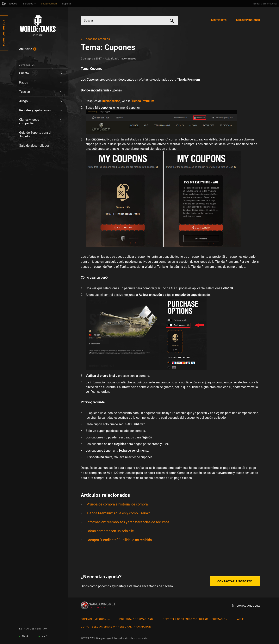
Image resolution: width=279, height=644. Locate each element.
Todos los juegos (4, 33)
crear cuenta (270, 4)
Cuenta (24, 73)
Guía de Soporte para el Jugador (35, 134)
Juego (23, 101)
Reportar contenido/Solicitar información (195, 619)
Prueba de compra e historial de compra (117, 504)
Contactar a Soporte (235, 581)
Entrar (257, 4)
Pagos (24, 82)
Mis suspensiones (248, 20)
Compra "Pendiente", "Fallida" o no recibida (119, 540)
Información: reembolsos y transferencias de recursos (128, 522)
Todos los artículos (97, 39)
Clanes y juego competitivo (29, 121)
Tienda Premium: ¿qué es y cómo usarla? (118, 513)
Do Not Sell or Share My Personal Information (116, 627)
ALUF (240, 619)
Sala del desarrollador (34, 146)
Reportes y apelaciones (35, 110)
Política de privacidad (136, 619)
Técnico (25, 92)
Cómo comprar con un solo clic (110, 531)
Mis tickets (219, 20)
